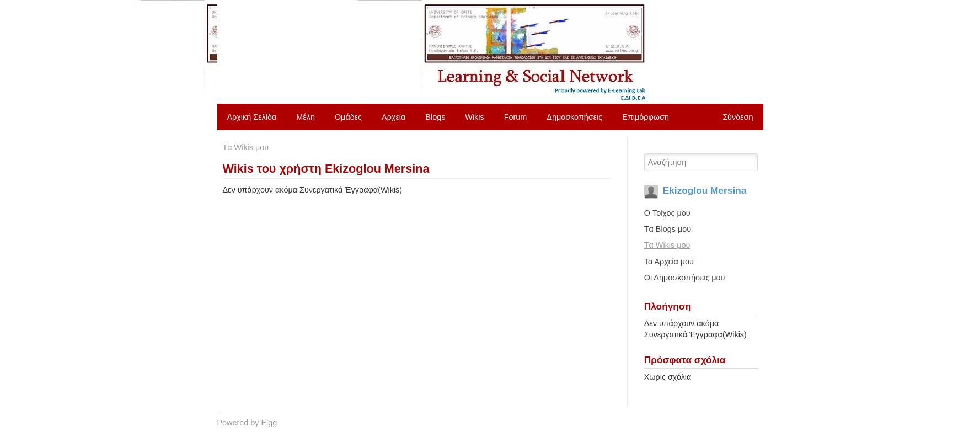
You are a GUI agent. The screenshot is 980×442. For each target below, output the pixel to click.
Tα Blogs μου (668, 229)
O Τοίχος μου (667, 213)
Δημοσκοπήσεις (574, 117)
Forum (516, 117)
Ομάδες (348, 117)
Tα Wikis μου (246, 147)
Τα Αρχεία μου (669, 262)
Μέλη (306, 117)
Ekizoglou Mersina (705, 190)
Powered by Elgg (247, 423)
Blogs (435, 117)
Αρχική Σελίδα (252, 117)
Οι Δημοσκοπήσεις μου (685, 278)
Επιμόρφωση (646, 117)
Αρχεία (393, 117)
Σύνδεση (738, 117)
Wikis (474, 117)
